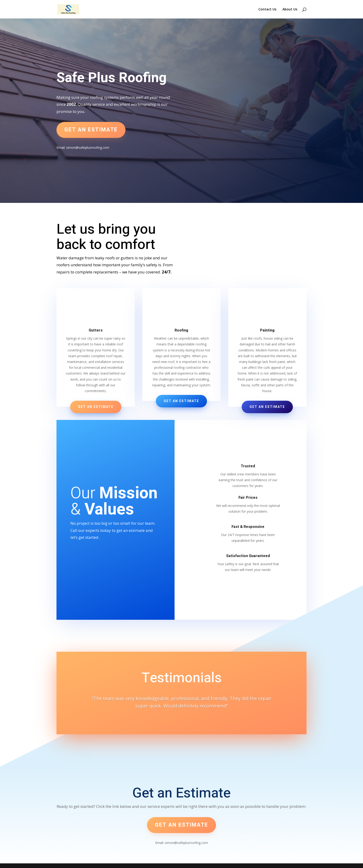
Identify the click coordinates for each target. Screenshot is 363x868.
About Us (290, 9)
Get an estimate (91, 130)
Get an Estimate (96, 407)
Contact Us (267, 9)
